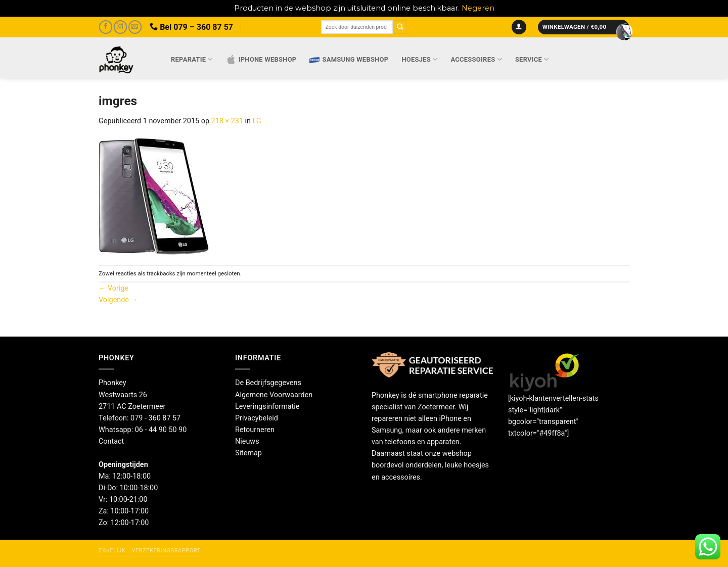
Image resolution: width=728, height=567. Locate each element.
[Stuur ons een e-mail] (135, 27)
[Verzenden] (400, 27)
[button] (519, 27)
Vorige (113, 288)
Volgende (118, 300)
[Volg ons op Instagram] (120, 27)
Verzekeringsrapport (166, 551)
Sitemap (248, 453)
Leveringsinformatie (267, 407)
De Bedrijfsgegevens (268, 383)
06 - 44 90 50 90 (161, 430)
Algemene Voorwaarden (274, 395)
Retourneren (255, 430)
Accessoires (476, 59)
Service (532, 59)
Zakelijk (112, 551)
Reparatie (192, 59)
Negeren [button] (478, 8)
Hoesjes (419, 59)
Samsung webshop (349, 60)
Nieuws (247, 441)
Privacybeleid (257, 418)
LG (257, 121)
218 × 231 (227, 121)
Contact (111, 441)
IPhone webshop (261, 60)
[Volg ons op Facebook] (106, 27)
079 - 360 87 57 (155, 418)
